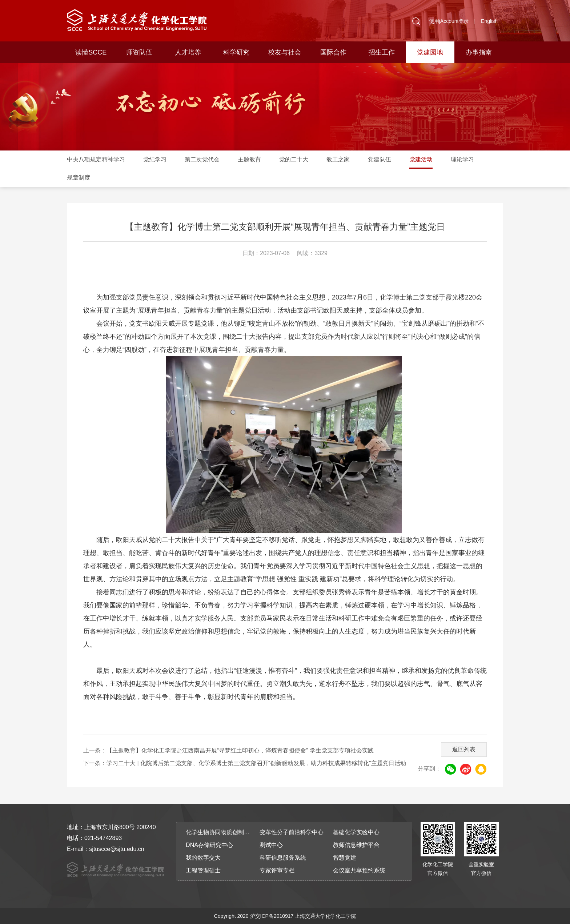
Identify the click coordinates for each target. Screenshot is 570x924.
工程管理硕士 (203, 870)
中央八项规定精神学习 (96, 159)
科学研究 (236, 52)
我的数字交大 (203, 858)
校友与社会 (285, 52)
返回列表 (464, 749)
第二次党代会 (202, 159)
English (489, 21)
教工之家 (338, 159)
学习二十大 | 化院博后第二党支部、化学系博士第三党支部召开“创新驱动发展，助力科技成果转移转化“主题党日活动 (256, 763)
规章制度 (79, 178)
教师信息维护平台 (356, 845)
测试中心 (271, 845)
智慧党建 (345, 858)
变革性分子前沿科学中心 (292, 832)
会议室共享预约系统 (359, 870)
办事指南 (479, 52)
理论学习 (462, 159)
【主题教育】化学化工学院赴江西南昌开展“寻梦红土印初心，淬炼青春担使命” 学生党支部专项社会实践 (240, 750)
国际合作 (333, 52)
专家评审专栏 (277, 870)
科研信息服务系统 (283, 858)
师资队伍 (139, 52)
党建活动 (421, 159)
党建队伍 (380, 159)
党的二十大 (294, 159)
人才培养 (188, 52)
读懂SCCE (91, 52)
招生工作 (382, 52)
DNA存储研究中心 (209, 845)
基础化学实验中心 (356, 832)
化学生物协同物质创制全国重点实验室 (220, 832)
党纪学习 (155, 159)
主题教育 (249, 159)
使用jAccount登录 (449, 21)
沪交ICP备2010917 (272, 916)
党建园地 (430, 52)
